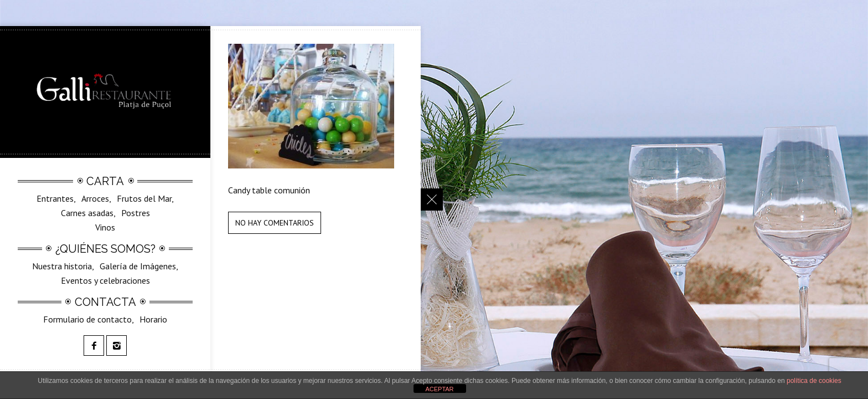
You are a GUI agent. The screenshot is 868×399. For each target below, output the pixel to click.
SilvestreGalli (114, 230)
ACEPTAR (439, 389)
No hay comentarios (275, 223)
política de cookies (814, 381)
